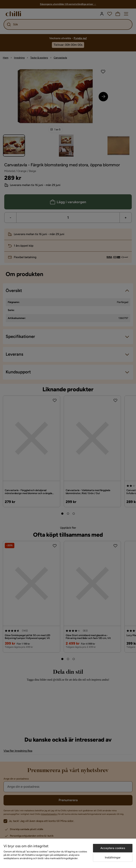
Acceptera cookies (113, 848)
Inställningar (113, 857)
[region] (68, 853)
